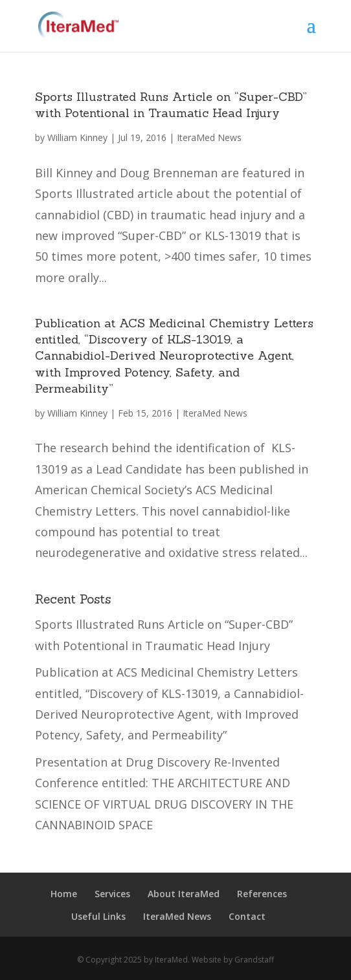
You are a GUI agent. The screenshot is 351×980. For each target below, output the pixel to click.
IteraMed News (209, 137)
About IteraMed (184, 894)
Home (64, 894)
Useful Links (98, 916)
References (262, 894)
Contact (247, 916)
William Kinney (77, 137)
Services (112, 894)
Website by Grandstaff (233, 960)
